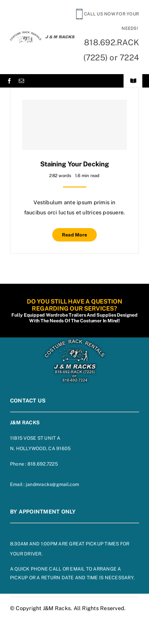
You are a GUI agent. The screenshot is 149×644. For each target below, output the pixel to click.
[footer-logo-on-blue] (75, 340)
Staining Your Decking (75, 164)
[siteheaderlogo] (42, 34)
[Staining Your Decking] (74, 125)
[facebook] (9, 81)
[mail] (21, 81)
